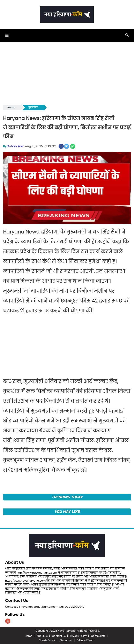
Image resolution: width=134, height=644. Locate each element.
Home (11, 108)
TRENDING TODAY (67, 497)
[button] (7, 35)
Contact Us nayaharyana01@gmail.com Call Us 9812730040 (45, 606)
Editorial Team (86, 640)
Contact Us (17, 600)
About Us (15, 562)
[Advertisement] (67, 75)
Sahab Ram (16, 146)
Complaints (98, 635)
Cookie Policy (47, 640)
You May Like (67, 512)
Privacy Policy (78, 635)
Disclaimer (66, 640)
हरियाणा (33, 108)
